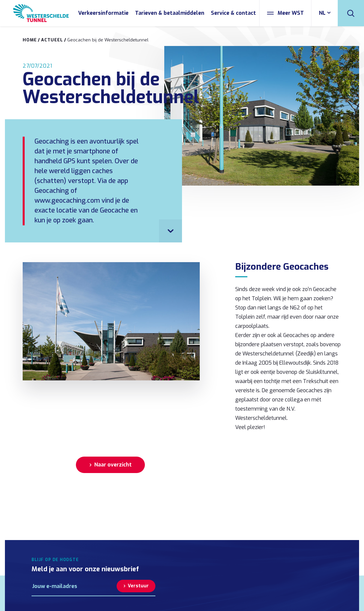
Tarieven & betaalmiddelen (170, 13)
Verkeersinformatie (103, 13)
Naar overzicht (113, 465)
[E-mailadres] (74, 586)
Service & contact (233, 13)
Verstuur (138, 586)
